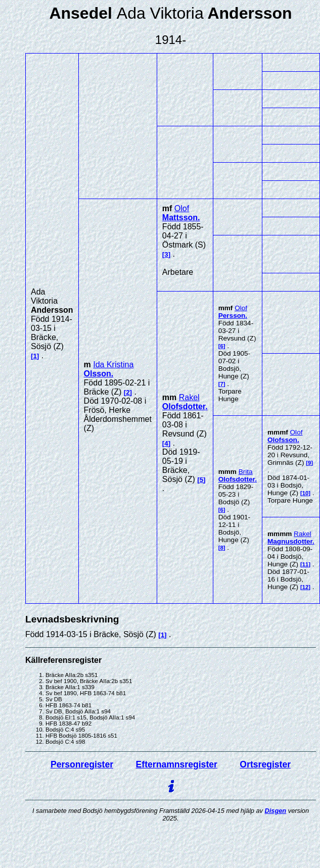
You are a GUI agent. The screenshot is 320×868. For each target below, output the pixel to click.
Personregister (82, 764)
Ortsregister (265, 764)
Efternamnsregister (177, 764)
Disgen (276, 811)
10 (306, 493)
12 (306, 587)
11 (306, 564)
